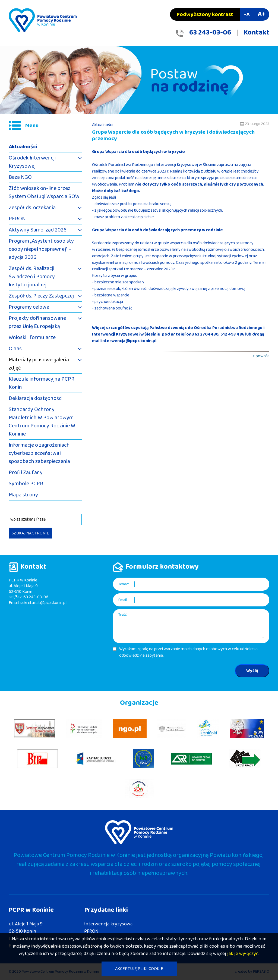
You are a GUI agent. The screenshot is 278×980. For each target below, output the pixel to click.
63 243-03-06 (210, 33)
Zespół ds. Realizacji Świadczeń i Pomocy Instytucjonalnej (32, 277)
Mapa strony (23, 495)
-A (247, 14)
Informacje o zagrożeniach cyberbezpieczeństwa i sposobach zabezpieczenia (39, 453)
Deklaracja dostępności (36, 398)
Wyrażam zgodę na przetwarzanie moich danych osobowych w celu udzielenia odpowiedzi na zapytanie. (188, 652)
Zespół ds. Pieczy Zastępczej (41, 296)
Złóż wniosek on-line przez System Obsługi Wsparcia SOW (44, 192)
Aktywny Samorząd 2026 (38, 230)
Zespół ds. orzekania (32, 208)
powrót (263, 356)
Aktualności (23, 147)
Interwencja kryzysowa (108, 924)
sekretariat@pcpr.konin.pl (43, 603)
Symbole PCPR (26, 484)
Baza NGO (20, 177)
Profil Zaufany (26, 472)
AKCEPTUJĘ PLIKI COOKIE (139, 969)
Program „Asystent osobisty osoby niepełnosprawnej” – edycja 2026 (41, 249)
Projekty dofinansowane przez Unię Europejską (37, 322)
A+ (261, 14)
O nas (15, 349)
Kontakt (256, 33)
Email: (123, 600)
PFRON (17, 219)
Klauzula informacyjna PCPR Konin (42, 383)
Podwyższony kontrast (205, 14)
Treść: (123, 615)
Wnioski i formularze (32, 337)
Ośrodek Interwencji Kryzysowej (32, 162)
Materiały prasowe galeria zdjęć (39, 364)
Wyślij (252, 671)
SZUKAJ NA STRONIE (30, 533)
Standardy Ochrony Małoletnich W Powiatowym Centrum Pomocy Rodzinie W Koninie (42, 422)
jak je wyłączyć (243, 954)
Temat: (124, 584)
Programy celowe (29, 307)
